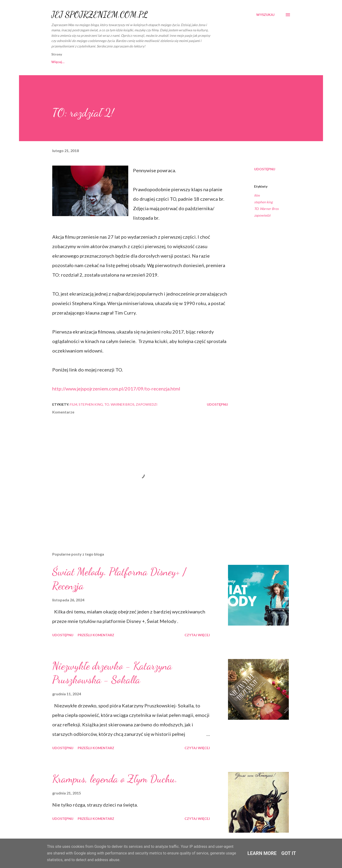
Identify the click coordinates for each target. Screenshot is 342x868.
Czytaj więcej (197, 635)
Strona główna (63, 62)
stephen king (263, 202)
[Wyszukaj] (265, 15)
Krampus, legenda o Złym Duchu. (115, 779)
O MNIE (94, 62)
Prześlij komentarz (96, 635)
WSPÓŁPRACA (126, 62)
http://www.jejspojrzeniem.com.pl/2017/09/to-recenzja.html (116, 389)
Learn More (262, 853)
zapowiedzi (262, 215)
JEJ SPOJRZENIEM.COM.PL (100, 15)
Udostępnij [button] (265, 169)
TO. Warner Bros (266, 209)
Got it (289, 853)
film (257, 195)
